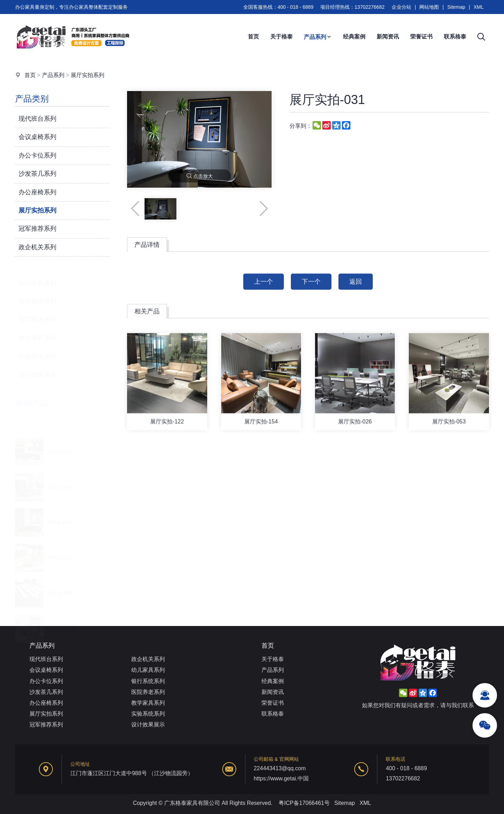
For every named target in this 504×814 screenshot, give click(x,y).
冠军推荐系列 (37, 229)
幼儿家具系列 (37, 279)
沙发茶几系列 (37, 174)
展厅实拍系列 (87, 75)
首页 (253, 37)
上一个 (264, 293)
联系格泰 (455, 37)
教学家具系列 (37, 334)
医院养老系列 (37, 316)
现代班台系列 (37, 119)
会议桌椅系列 (37, 137)
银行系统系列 (37, 297)
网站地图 (429, 7)
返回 (356, 293)
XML (479, 7)
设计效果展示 (37, 371)
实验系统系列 (37, 353)
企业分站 (401, 7)
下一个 (311, 293)
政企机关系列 (37, 247)
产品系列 (318, 37)
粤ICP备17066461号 (304, 803)
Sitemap (456, 7)
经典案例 (354, 37)
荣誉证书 (421, 37)
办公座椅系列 (37, 192)
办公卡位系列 (37, 155)
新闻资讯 (388, 37)
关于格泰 (281, 37)
